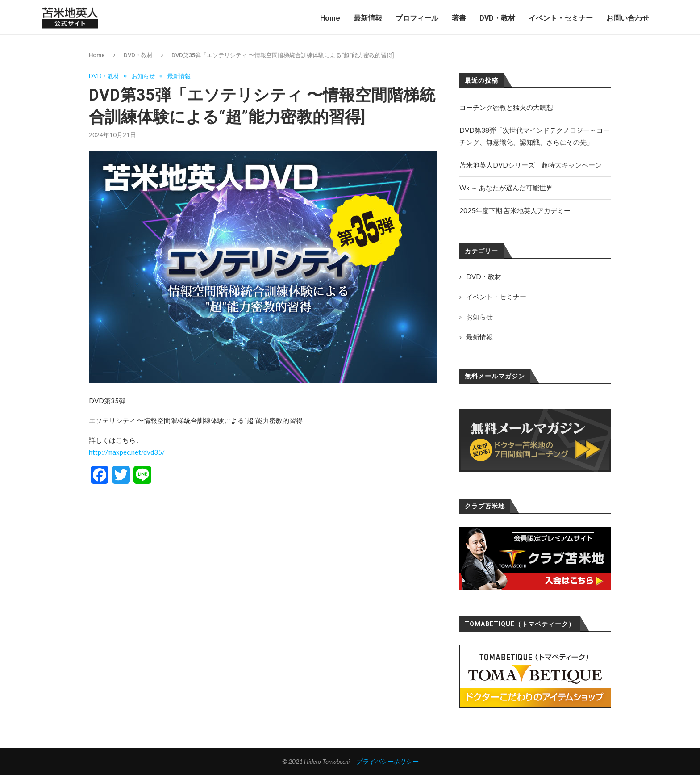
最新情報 (368, 18)
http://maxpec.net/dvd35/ (127, 452)
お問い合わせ (628, 18)
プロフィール (417, 18)
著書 (459, 18)
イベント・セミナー (561, 18)
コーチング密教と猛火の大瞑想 (506, 107)
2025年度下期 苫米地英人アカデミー (515, 210)
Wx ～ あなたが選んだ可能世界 (506, 188)
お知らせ (143, 76)
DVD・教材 (497, 18)
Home (330, 18)
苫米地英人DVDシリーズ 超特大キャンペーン (531, 165)
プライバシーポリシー (387, 761)
